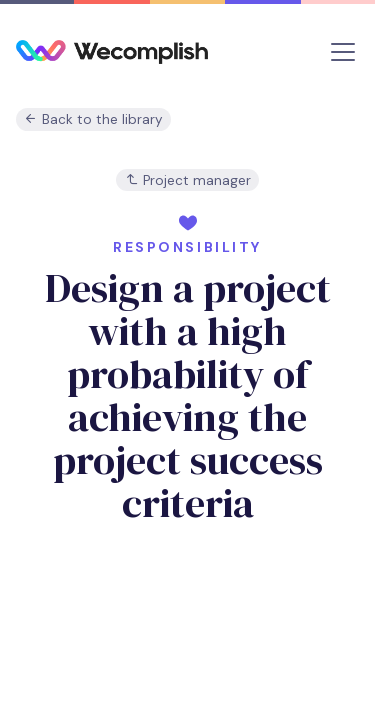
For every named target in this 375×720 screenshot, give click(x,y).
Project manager (188, 180)
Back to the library (93, 119)
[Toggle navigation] (343, 52)
